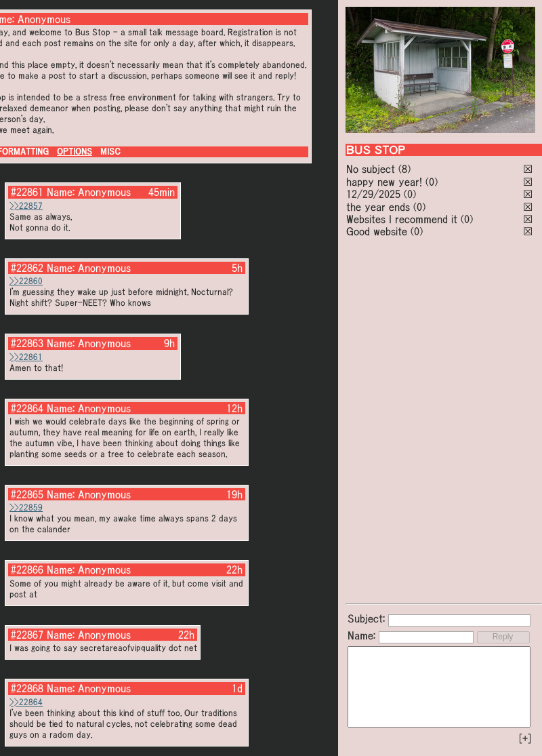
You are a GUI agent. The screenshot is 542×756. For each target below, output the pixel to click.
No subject (372, 169)
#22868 (27, 688)
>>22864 (26, 702)
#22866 (27, 570)
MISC (110, 152)
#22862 (27, 268)
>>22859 (26, 508)
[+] (525, 738)
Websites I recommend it (402, 219)
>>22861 (26, 357)
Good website (377, 231)
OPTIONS (75, 152)
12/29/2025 (373, 194)
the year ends (378, 207)
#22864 (27, 408)
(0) (432, 182)
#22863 (27, 343)
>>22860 (26, 281)
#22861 (27, 192)
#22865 (27, 494)
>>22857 (26, 206)
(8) (404, 169)
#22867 (27, 635)
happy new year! (384, 182)
